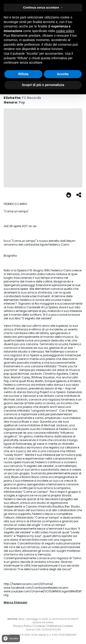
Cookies (40, 626)
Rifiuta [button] (23, 74)
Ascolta (10, 639)
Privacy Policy (22, 626)
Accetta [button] (63, 74)
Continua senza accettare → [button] (43, 7)
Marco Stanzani (15, 602)
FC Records (32, 98)
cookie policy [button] (65, 31)
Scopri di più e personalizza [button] (43, 85)
